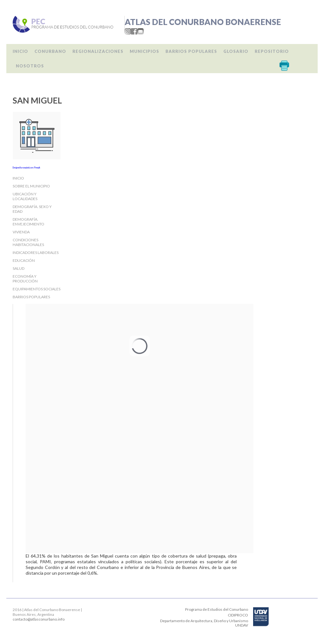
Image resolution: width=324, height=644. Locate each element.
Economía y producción (25, 279)
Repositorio (272, 51)
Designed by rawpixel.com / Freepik (26, 167)
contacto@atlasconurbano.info (39, 619)
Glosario (236, 51)
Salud (19, 268)
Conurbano (50, 51)
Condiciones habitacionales (28, 242)
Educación (24, 260)
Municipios (144, 51)
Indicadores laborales (36, 253)
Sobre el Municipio (31, 186)
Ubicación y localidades (25, 196)
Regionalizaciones (98, 51)
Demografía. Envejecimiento (28, 222)
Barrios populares (191, 51)
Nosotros (30, 66)
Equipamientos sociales (37, 289)
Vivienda (21, 232)
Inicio (20, 51)
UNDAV (242, 625)
